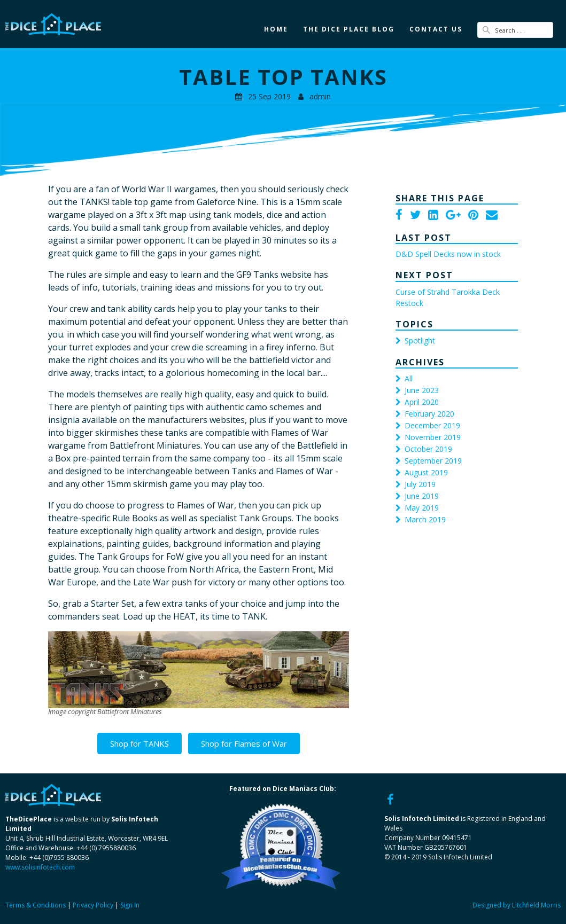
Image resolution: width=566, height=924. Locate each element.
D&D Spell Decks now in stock (448, 254)
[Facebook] (399, 216)
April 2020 (422, 402)
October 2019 (428, 449)
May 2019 (422, 508)
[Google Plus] (453, 216)
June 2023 (422, 390)
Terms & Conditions (36, 905)
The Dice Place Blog (349, 29)
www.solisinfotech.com (40, 867)
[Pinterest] (473, 216)
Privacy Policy (93, 905)
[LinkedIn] (433, 216)
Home (276, 29)
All (409, 378)
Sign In (130, 905)
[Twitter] (415, 216)
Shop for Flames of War (244, 743)
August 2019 (426, 472)
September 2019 (433, 461)
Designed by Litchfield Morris (517, 905)
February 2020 (429, 414)
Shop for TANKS (139, 743)
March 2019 (425, 519)
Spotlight (420, 340)
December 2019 (432, 425)
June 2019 (422, 496)
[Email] (492, 216)
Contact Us (436, 29)
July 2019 (420, 484)
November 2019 (433, 437)
